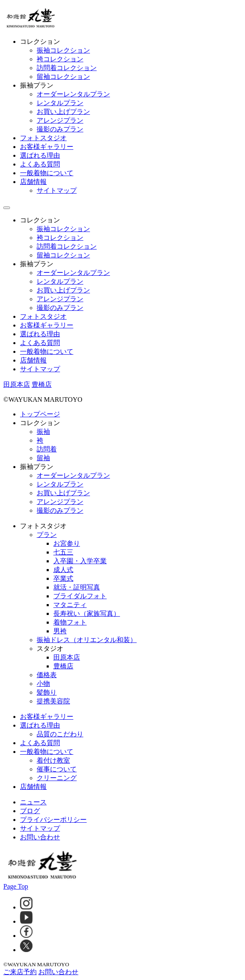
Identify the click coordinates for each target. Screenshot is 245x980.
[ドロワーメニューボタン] (7, 208)
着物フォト (70, 622)
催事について (57, 769)
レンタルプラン (60, 103)
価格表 (47, 675)
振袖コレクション (63, 50)
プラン (47, 535)
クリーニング (57, 778)
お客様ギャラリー (47, 147)
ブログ (30, 811)
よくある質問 (40, 164)
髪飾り (47, 692)
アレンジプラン (60, 120)
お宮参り (67, 543)
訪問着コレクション (67, 68)
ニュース (33, 802)
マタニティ (70, 605)
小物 (43, 684)
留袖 (43, 458)
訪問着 (47, 449)
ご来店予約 (20, 972)
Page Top (16, 886)
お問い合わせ (40, 837)
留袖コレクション (63, 77)
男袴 (60, 631)
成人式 (63, 570)
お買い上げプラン (63, 112)
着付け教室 (53, 760)
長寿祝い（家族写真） (87, 613)
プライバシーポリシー (53, 820)
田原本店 (67, 657)
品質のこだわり (60, 734)
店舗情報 (33, 182)
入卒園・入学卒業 (80, 561)
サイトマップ (57, 190)
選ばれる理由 (40, 155)
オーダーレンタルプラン (73, 94)
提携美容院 (53, 701)
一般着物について (47, 173)
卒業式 (63, 578)
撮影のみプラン (60, 129)
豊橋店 (63, 666)
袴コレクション (60, 59)
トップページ (40, 414)
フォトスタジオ (43, 138)
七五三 (63, 552)
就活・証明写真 (77, 587)
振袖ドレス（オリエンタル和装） (87, 640)
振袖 (43, 432)
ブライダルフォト (80, 596)
